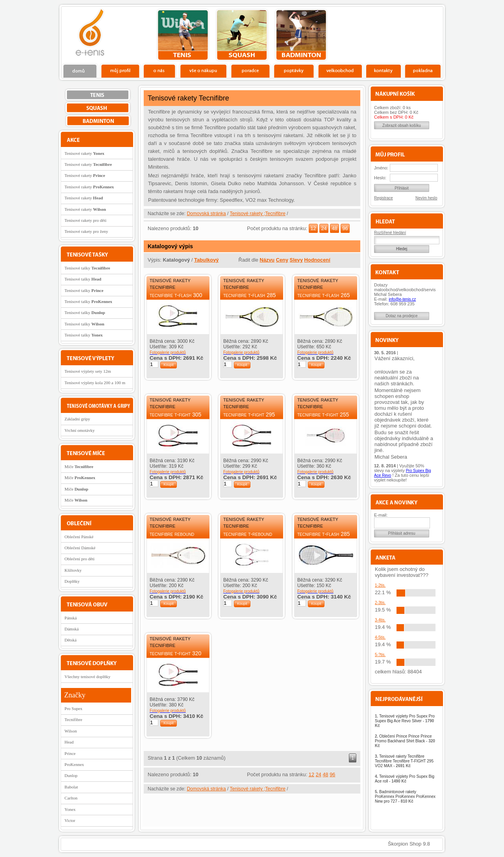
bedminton (301, 35)
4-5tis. (380, 637)
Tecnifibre (73, 719)
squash (242, 35)
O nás (159, 71)
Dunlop (71, 775)
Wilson (71, 731)
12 (313, 228)
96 (345, 228)
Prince (70, 753)
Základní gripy (77, 419)
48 (334, 228)
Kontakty (384, 71)
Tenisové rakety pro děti (85, 220)
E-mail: (381, 515)
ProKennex (74, 764)
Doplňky (72, 581)
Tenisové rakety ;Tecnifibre (258, 214)
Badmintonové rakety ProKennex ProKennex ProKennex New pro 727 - (405, 797)
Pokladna (423, 71)
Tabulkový (206, 260)
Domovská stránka (206, 214)
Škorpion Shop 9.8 (409, 844)
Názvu (267, 260)
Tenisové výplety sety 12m (88, 371)
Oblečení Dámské (80, 548)
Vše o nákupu (203, 71)
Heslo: (380, 178)
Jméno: (381, 168)
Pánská (71, 618)
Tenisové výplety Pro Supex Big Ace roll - (405, 779)
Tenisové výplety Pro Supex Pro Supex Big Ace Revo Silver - (405, 721)
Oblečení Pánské (79, 537)
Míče (79, 467)
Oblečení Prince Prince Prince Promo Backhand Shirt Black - (405, 741)
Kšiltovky (73, 570)
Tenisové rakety (84, 153)
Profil (120, 71)
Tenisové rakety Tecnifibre (170, 283)
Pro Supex (74, 708)
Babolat (71, 787)
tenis (183, 35)
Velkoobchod (340, 71)
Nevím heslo (426, 198)
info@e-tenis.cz (402, 299)
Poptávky (294, 71)
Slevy (296, 260)
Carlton (71, 798)
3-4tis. (380, 620)
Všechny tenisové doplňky (88, 677)
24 (324, 228)
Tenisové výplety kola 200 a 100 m (95, 383)
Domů (80, 71)
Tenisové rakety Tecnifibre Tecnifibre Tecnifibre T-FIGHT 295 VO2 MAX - (404, 761)
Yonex (70, 809)
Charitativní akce (403, 34)
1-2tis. (380, 585)
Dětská (71, 640)
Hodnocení (317, 260)
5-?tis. (380, 655)
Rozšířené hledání (390, 233)
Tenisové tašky (87, 268)
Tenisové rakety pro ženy (86, 231)
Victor (70, 820)
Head (69, 742)
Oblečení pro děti (80, 559)
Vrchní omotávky (80, 430)
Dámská (72, 629)
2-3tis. (380, 603)
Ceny (282, 260)
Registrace (384, 198)
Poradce (250, 71)
